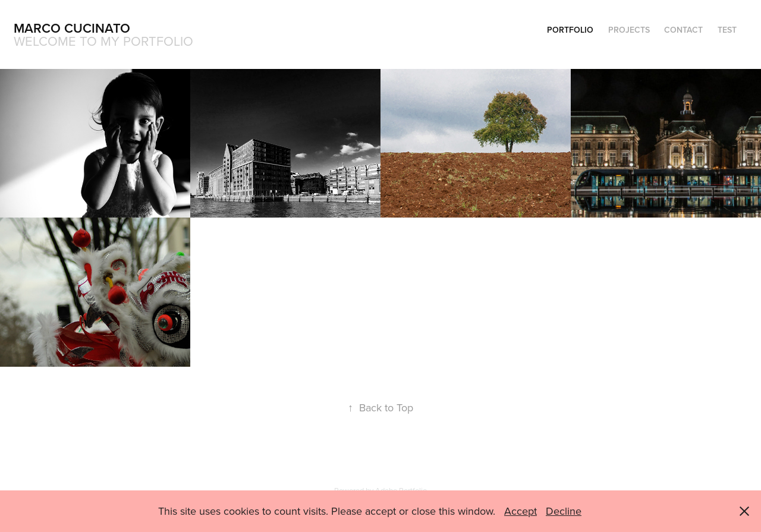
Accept (521, 511)
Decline (564, 511)
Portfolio (570, 30)
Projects (629, 30)
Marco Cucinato (72, 28)
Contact (683, 30)
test (727, 30)
